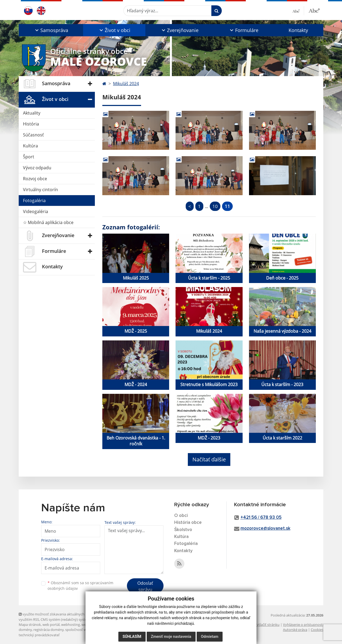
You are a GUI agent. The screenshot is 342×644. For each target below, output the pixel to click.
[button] (51, 30)
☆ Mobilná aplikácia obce (48, 222)
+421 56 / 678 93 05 (261, 518)
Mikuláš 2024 (126, 84)
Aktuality (32, 113)
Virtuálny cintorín (40, 190)
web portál (51, 625)
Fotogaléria (34, 201)
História (31, 124)
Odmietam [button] (210, 637)
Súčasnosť (33, 135)
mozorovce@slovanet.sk (265, 529)
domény (25, 630)
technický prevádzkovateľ (39, 635)
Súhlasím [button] (132, 637)
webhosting (71, 625)
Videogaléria (36, 211)
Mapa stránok (30, 625)
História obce (188, 523)
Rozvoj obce (35, 179)
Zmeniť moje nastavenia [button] (171, 637)
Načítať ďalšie (209, 459)
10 (215, 206)
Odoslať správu (145, 586)
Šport (29, 157)
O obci (181, 516)
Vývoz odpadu (37, 168)
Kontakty (298, 30)
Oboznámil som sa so (80, 586)
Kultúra (30, 146)
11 (227, 206)
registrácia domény (48, 630)
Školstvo (183, 530)
